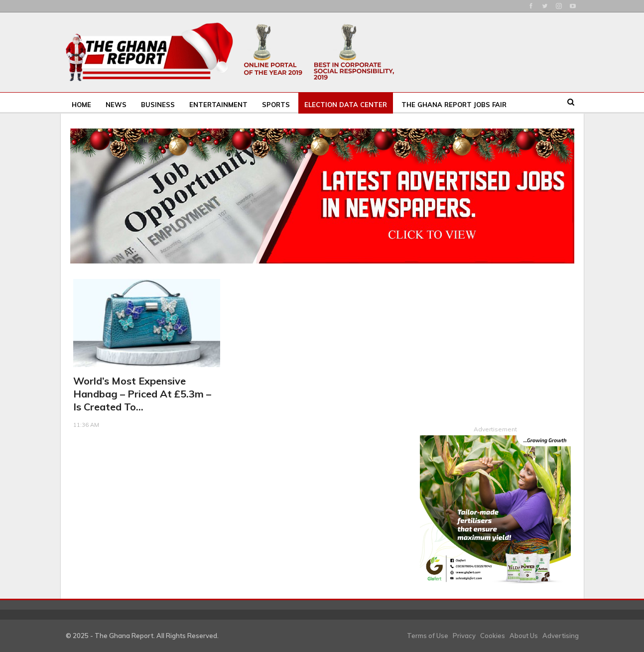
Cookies (493, 635)
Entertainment (218, 105)
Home (81, 105)
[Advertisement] (495, 341)
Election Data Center (346, 105)
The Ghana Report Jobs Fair (454, 105)
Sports (276, 105)
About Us (524, 635)
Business (158, 105)
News (116, 105)
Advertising (561, 635)
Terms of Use (428, 635)
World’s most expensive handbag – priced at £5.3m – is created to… (142, 394)
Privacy (464, 635)
